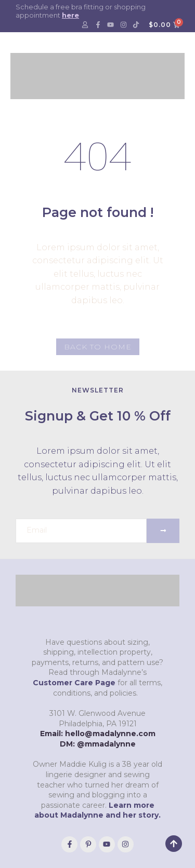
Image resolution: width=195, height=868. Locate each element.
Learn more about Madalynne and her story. (97, 810)
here (70, 15)
